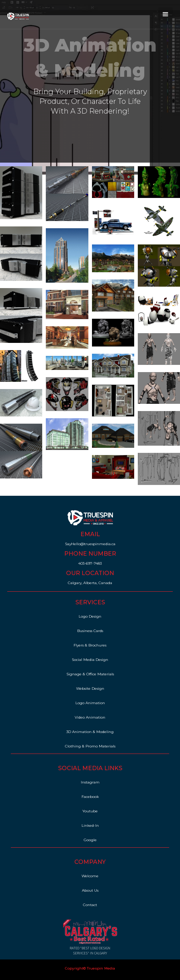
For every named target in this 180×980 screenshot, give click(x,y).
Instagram (90, 782)
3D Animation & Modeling (90, 732)
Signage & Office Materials (90, 674)
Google (90, 840)
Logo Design (90, 616)
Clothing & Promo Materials (90, 746)
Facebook (90, 797)
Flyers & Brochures (90, 645)
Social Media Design (90, 660)
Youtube (90, 811)
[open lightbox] (21, 193)
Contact (90, 905)
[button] (166, 14)
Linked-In (90, 826)
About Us (90, 890)
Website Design (90, 688)
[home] (16, 14)
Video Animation (90, 717)
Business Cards (90, 631)
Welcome (90, 876)
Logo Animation (90, 703)
